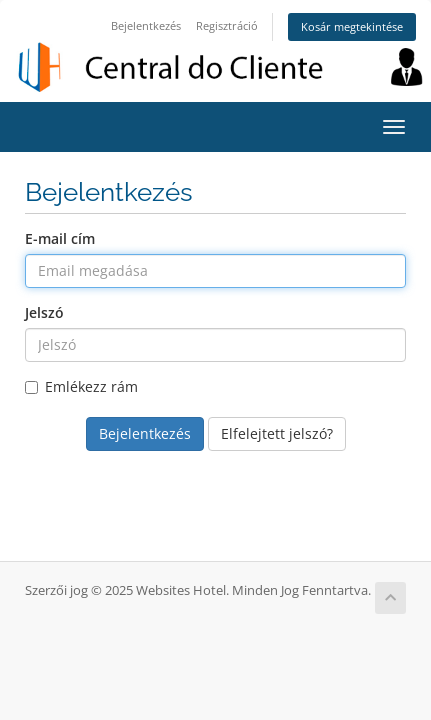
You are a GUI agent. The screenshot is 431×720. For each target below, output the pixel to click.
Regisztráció (227, 25)
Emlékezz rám (81, 386)
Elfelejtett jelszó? (277, 433)
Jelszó (44, 312)
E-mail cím (60, 238)
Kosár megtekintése (352, 26)
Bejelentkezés (146, 25)
